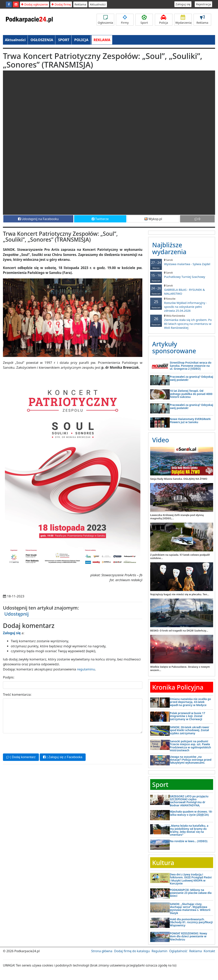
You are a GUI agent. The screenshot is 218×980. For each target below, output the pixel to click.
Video (161, 440)
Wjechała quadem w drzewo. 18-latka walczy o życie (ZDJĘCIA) (191, 813)
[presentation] (33, 743)
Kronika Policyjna (178, 687)
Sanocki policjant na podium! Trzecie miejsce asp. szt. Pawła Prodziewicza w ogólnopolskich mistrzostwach (190, 746)
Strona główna (102, 951)
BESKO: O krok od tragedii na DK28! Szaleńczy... (179, 630)
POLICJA (81, 40)
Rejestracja (203, 4)
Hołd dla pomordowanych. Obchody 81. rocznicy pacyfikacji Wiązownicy (191, 922)
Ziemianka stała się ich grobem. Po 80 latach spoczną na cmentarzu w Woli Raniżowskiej (182, 322)
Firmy (125, 20)
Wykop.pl (153, 219)
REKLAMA (102, 40)
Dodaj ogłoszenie (35, 4)
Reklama (80, 4)
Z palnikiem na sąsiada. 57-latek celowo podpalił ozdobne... (180, 556)
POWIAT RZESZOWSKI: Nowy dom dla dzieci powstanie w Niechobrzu (188, 936)
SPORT (64, 40)
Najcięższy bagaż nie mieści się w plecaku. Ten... (180, 594)
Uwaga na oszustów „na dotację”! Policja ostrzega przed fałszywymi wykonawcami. (191, 760)
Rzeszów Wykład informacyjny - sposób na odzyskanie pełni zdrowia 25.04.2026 (182, 305)
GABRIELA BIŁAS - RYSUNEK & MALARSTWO (182, 290)
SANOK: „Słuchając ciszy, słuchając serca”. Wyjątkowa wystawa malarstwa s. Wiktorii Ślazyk (190, 908)
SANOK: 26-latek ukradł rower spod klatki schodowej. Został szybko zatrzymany (189, 730)
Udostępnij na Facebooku (38, 219)
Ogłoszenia (105, 20)
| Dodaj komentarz (21, 757)
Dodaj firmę (61, 4)
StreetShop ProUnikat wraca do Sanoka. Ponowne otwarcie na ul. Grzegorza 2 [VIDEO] (191, 366)
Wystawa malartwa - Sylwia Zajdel (182, 262)
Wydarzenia (183, 20)
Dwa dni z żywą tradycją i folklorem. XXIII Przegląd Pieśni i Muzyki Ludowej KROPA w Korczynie (191, 879)
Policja (164, 20)
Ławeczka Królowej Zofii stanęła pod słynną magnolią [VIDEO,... (177, 517)
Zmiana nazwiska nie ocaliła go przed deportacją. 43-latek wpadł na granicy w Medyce (190, 702)
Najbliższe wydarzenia (169, 248)
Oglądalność (178, 951)
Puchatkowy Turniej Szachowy (182, 275)
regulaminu (86, 669)
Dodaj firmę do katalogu (132, 951)
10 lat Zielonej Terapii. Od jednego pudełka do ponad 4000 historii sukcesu (191, 394)
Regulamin (159, 951)
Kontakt (209, 951)
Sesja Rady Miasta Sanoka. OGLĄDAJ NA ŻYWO (179, 479)
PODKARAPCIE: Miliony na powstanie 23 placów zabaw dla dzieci (191, 893)
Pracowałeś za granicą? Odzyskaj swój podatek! (191, 378)
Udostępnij (17, 614)
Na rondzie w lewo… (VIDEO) (188, 841)
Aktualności (98, 4)
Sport (144, 20)
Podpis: (9, 677)
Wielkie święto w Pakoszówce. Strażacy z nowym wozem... (180, 668)
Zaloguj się (183, 4)
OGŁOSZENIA (42, 40)
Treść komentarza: (17, 694)
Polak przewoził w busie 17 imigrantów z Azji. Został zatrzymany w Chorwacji (187, 716)
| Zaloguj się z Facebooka (63, 757)
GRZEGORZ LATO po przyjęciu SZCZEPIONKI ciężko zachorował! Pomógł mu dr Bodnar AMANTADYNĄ (189, 801)
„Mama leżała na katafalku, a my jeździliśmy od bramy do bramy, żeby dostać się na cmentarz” (189, 830)
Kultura (163, 863)
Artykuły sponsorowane (174, 347)
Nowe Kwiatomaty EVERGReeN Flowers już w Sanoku (190, 420)
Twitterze (100, 219)
